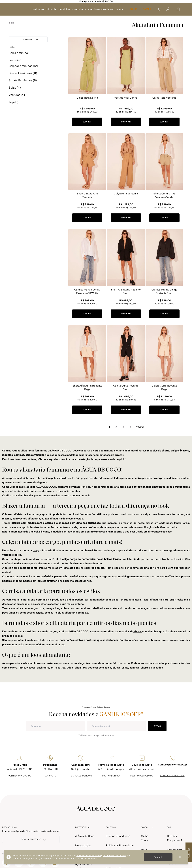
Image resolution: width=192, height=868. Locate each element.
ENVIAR (157, 726)
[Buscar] (159, 9)
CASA (120, 9)
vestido (23, 518)
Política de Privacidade (120, 845)
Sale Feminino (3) (21, 58)
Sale (12, 52)
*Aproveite (50, 776)
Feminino (15, 65)
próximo (140, 427)
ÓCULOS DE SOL (106, 9)
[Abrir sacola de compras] (178, 9)
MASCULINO (78, 9)
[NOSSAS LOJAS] (31, 839)
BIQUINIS (51, 9)
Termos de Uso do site (114, 855)
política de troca (111, 776)
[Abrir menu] (168, 9)
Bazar (147, 9)
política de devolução (142, 776)
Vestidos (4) (17, 99)
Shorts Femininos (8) (23, 85)
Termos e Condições (118, 836)
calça (36, 550)
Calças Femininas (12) (23, 71)
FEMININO (65, 9)
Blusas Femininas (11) (23, 78)
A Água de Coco (85, 836)
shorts (138, 631)
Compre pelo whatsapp (172, 776)
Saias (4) (15, 92)
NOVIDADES (38, 9)
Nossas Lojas (83, 845)
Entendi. (158, 857)
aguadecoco (11, 23)
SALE (134, 9)
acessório (55, 604)
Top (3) (13, 107)
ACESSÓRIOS (91, 9)
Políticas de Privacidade (89, 855)
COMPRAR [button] (87, 122)
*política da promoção (20, 776)
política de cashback (81, 776)
